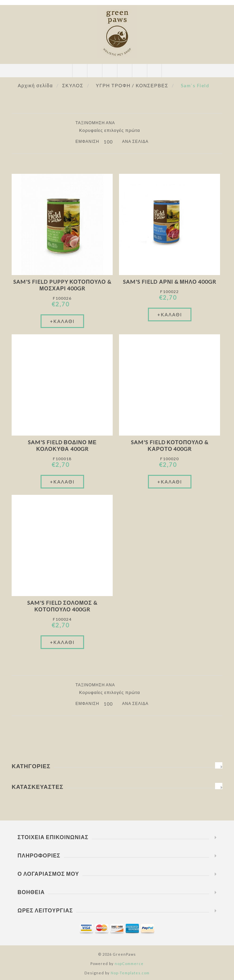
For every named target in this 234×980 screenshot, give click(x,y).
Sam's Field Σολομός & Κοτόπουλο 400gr (62, 606)
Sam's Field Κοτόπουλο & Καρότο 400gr (170, 445)
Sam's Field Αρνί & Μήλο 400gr (170, 282)
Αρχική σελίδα (36, 85)
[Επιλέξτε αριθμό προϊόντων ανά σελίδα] (111, 142)
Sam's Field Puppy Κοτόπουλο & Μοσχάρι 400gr (62, 285)
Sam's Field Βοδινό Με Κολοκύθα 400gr (62, 445)
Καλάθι (124, 71)
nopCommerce (129, 964)
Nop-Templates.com (130, 973)
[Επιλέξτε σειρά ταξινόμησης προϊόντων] (112, 130)
